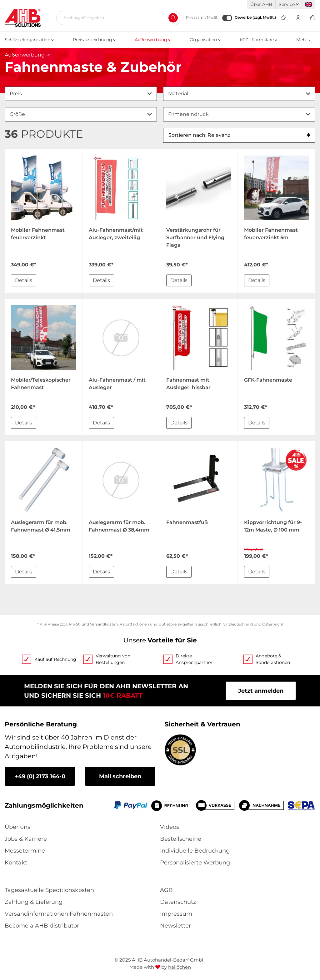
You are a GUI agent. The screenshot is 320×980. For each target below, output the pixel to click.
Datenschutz (178, 902)
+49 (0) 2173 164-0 (40, 776)
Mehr (303, 40)
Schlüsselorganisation (29, 40)
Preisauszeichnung (94, 40)
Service (289, 4)
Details (24, 280)
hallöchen (180, 967)
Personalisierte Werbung (195, 863)
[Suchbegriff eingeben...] (116, 18)
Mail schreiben (120, 776)
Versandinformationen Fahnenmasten (59, 914)
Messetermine (25, 851)
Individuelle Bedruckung (195, 851)
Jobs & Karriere (26, 839)
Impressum (176, 914)
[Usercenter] (298, 18)
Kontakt (16, 863)
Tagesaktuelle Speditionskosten (49, 890)
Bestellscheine (181, 839)
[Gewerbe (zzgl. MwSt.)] (227, 18)
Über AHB (261, 4)
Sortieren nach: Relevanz (239, 135)
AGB (166, 890)
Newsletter (175, 926)
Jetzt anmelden (261, 691)
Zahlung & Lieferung (34, 902)
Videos (170, 827)
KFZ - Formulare (258, 40)
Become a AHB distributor (42, 926)
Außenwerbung (152, 40)
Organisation (205, 40)
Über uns (17, 827)
